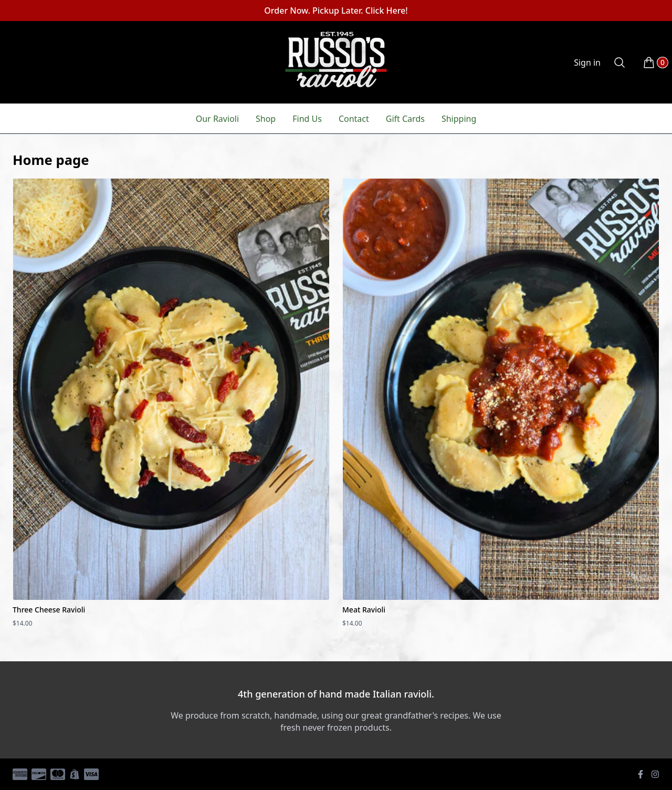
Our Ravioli (217, 119)
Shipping (459, 119)
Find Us (307, 119)
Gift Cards (405, 119)
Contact (354, 119)
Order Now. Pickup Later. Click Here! (336, 11)
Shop (266, 119)
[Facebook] (640, 774)
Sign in (587, 63)
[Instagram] (655, 774)
